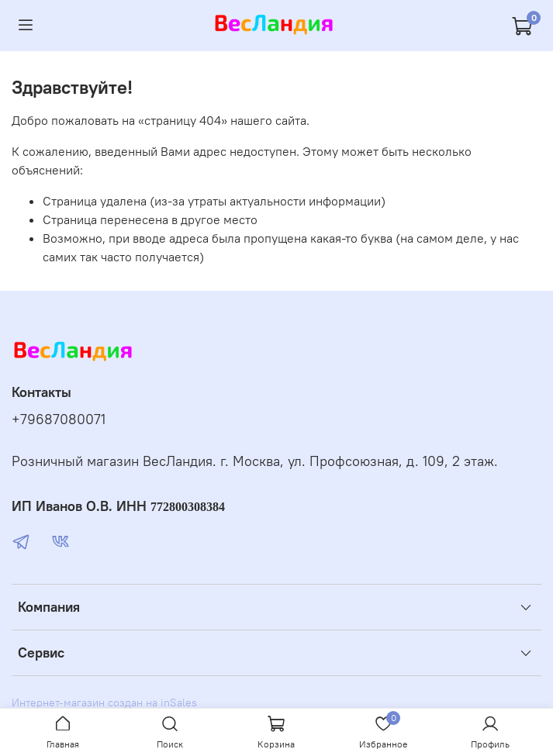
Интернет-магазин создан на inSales (104, 702)
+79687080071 (59, 419)
